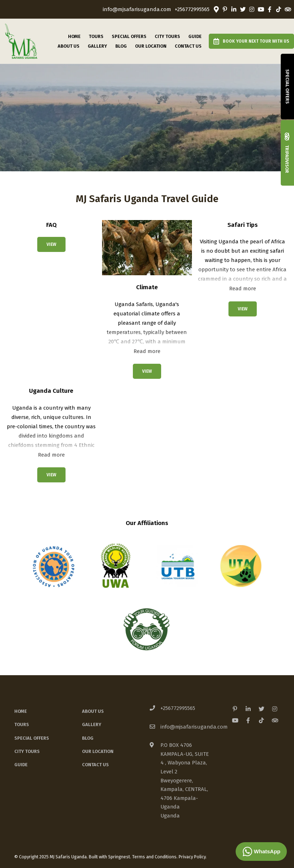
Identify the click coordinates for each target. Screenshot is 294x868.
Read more (147, 351)
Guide (195, 36)
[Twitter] (243, 9)
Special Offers (129, 36)
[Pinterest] (225, 9)
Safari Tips (243, 225)
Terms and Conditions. (155, 857)
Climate (147, 287)
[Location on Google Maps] (216, 9)
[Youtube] (261, 9)
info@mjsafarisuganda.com (137, 9)
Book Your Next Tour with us (251, 41)
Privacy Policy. (193, 857)
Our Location (151, 46)
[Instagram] (252, 9)
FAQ (51, 225)
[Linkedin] (234, 9)
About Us (69, 46)
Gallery (97, 46)
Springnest (119, 857)
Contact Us (188, 46)
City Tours (167, 36)
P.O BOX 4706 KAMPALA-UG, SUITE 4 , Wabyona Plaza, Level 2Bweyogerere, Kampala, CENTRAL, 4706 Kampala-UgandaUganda (185, 780)
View (51, 244)
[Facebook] (270, 9)
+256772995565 (192, 9)
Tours (96, 36)
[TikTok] (279, 9)
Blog (121, 46)
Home (74, 36)
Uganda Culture (51, 391)
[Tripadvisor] (288, 9)
